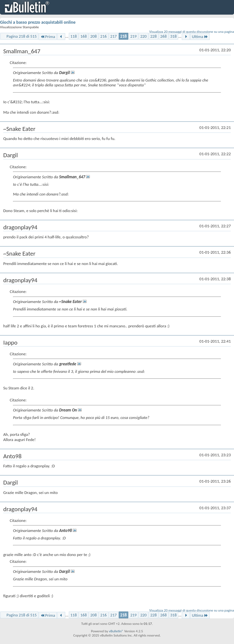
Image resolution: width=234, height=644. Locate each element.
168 (83, 36)
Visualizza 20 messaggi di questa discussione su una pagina (192, 32)
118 (74, 36)
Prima (48, 37)
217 (114, 36)
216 (104, 36)
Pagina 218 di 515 (22, 36)
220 (143, 36)
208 (93, 36)
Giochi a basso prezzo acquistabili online (38, 22)
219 (133, 36)
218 (124, 36)
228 (154, 36)
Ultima (200, 37)
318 (174, 36)
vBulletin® (116, 631)
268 (164, 36)
